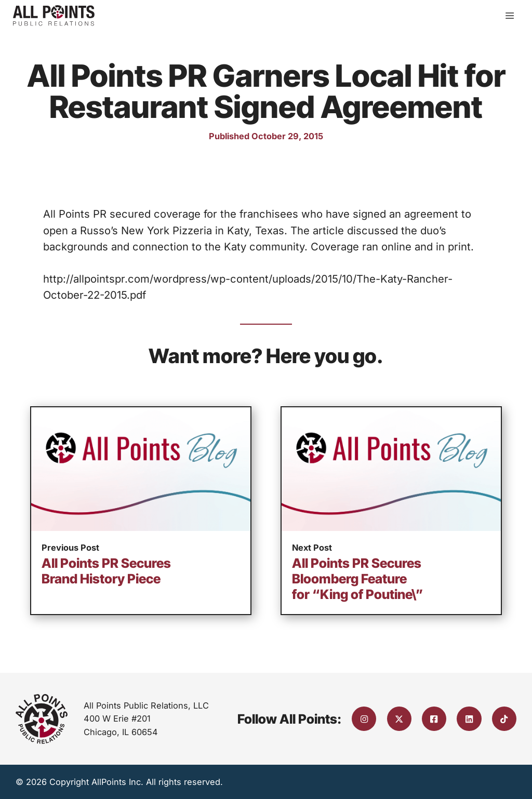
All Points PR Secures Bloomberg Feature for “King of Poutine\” (358, 579)
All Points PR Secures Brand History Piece (106, 571)
